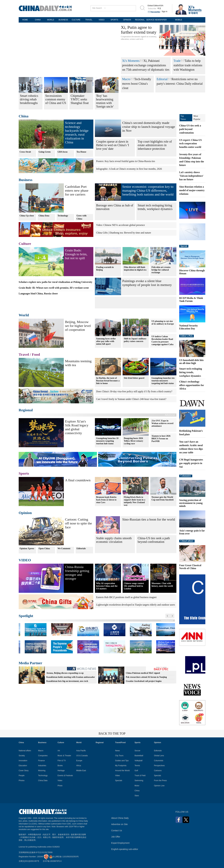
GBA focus (63, 152)
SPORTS (114, 20)
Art (59, 751)
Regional (26, 410)
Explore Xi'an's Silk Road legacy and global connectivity (77, 427)
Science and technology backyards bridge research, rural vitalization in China (77, 132)
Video (60, 781)
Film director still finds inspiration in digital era (135, 268)
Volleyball (139, 761)
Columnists (186, 476)
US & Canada (82, 756)
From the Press (160, 781)
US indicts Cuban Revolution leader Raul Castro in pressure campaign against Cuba (162, 340)
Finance (41, 761)
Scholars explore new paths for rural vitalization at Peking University (56, 282)
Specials (119, 781)
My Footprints (121, 766)
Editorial (162, 79)
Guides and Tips (122, 761)
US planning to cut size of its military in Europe (163, 323)
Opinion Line (159, 786)
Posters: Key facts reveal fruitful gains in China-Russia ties (126, 161)
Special (184, 246)
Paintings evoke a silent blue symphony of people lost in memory (147, 283)
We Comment (64, 548)
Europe (79, 761)
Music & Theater (64, 756)
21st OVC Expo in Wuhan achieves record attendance (162, 423)
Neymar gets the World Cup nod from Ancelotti (163, 498)
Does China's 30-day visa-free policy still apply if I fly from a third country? (134, 391)
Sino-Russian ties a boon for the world (149, 519)
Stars (137, 796)
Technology (63, 216)
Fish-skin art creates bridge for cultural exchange (161, 270)
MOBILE (179, 20)
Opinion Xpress (27, 548)
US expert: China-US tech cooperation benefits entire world (190, 144)
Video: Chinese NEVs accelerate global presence (120, 225)
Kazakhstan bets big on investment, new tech (67, 681)
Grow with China (82, 217)
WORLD (51, 20)
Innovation (23, 761)
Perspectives (159, 766)
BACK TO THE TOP (112, 734)
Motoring (42, 771)
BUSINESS (63, 20)
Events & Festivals (65, 776)
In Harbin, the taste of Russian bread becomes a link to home (108, 381)
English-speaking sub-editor (125, 849)
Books (60, 766)
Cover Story (24, 771)
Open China (44, 548)
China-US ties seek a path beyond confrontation (154, 540)
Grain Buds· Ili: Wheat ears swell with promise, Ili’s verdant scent (54, 288)
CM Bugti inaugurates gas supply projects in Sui (191, 463)
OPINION (127, 20)
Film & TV (62, 761)
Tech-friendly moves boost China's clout (137, 84)
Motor (137, 786)
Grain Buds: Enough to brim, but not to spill (76, 254)
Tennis (137, 766)
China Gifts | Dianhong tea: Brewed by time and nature (124, 233)
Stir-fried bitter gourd (134, 378)
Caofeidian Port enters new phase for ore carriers (77, 190)
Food (36, 354)
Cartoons (158, 771)
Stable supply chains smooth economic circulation (114, 540)
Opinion (25, 513)
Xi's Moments (131, 61)
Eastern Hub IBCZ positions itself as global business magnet (126, 597)
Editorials (81, 548)
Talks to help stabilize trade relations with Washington (188, 65)
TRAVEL (89, 20)
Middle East (81, 771)
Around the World (122, 771)
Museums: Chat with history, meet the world (162, 585)
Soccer (137, 751)
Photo (60, 786)
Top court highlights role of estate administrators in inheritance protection (155, 145)
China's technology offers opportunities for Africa (192, 385)
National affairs (25, 751)
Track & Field (140, 776)
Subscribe (152, 9)
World (24, 315)
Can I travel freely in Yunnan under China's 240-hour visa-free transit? (131, 399)
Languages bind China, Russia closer (38, 294)
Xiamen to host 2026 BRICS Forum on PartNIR (161, 439)
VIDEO (101, 20)
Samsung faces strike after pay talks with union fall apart (106, 341)
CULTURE (76, 20)
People (22, 776)
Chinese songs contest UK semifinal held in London (134, 586)
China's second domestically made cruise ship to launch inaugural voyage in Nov (149, 127)
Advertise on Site (119, 824)
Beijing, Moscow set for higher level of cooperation (78, 326)
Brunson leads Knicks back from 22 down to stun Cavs (106, 500)
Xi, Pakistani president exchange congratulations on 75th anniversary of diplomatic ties (146, 65)
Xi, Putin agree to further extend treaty (139, 30)
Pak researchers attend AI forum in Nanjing (146, 677)
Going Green (45, 152)
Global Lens (159, 756)
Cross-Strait (25, 152)
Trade (177, 61)
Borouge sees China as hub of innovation (115, 207)
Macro (126, 79)
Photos (22, 781)
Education (23, 766)
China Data (44, 216)
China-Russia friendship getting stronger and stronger (77, 573)
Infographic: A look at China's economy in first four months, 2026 (129, 169)
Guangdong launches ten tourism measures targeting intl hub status (163, 381)
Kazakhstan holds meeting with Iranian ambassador (71, 677)
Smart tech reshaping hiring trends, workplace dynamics (155, 207)
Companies (43, 756)
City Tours (119, 756)
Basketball (139, 756)
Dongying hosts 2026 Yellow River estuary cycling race (133, 441)
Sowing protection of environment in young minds (191, 503)
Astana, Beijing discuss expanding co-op (65, 673)
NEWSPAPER (161, 20)
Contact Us (117, 830)
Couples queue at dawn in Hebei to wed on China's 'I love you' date (113, 145)
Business (26, 180)
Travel (24, 354)
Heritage (61, 771)
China (24, 116)
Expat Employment (120, 843)
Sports (24, 473)
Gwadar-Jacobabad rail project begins (144, 681)
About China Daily (120, 818)
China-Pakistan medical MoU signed (143, 673)
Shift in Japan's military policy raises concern (135, 340)
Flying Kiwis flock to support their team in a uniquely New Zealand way (134, 501)
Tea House (81, 152)
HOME (25, 20)
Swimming (139, 781)
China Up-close (27, 216)
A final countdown (78, 480)
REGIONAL (140, 20)
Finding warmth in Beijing (105, 268)
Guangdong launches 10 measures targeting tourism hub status (107, 441)
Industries (42, 766)
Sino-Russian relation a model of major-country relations (192, 190)
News (117, 751)
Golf (136, 771)
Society (22, 756)
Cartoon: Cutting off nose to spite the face (78, 523)
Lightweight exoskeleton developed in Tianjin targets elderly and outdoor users (136, 605)
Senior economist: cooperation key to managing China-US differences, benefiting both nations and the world (148, 190)
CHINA (38, 20)
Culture (25, 244)
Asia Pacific (81, 751)
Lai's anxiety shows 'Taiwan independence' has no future (191, 176)
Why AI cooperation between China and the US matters (107, 586)
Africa (79, 766)
